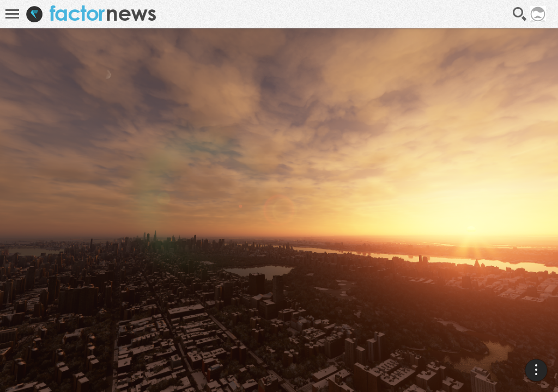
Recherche (520, 14)
